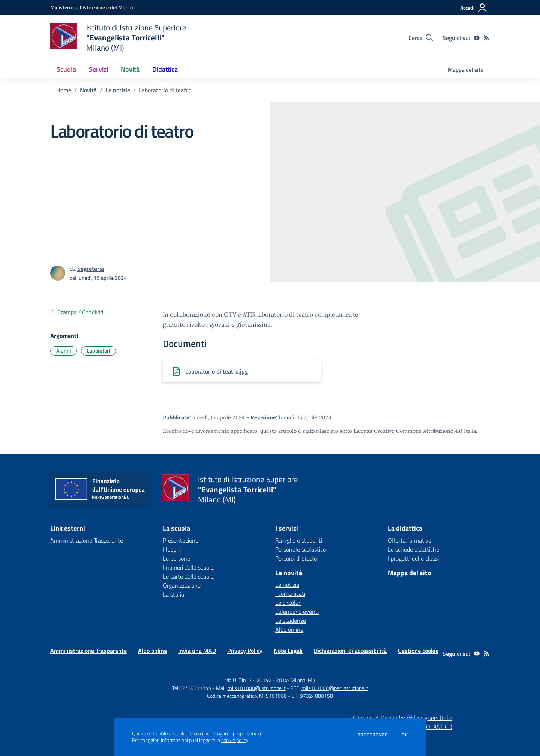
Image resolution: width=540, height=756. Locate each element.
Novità (88, 90)
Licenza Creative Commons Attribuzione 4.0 (408, 431)
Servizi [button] (98, 69)
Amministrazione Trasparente (88, 651)
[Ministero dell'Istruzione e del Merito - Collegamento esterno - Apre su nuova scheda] (91, 7)
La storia (173, 594)
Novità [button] (130, 69)
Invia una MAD (197, 651)
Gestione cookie (418, 651)
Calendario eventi (297, 612)
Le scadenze (291, 621)
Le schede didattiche (413, 549)
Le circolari (288, 603)
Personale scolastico (301, 549)
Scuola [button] (66, 69)
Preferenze (373, 735)
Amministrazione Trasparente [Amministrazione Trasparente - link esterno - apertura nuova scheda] (87, 540)
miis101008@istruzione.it (257, 688)
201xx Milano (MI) (295, 680)
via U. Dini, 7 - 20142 (248, 680)
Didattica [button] (165, 69)
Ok (405, 735)
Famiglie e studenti (299, 540)
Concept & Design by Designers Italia (403, 718)
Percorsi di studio (296, 558)
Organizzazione (182, 585)
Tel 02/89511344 (192, 688)
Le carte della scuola (188, 576)
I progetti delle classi (413, 558)
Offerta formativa (409, 540)
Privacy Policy (245, 651)
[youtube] (477, 38)
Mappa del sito (466, 70)
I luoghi (172, 549)
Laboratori (98, 350)
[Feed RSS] (486, 38)
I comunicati (290, 594)
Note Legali (288, 651)
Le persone (176, 558)
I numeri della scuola (188, 567)
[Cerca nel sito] (421, 38)
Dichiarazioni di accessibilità (350, 651)
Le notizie (118, 90)
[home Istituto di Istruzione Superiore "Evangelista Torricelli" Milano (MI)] (118, 38)
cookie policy (235, 740)
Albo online (289, 630)
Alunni (64, 350)
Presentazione (181, 540)
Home (64, 90)
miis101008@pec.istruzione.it (335, 688)
